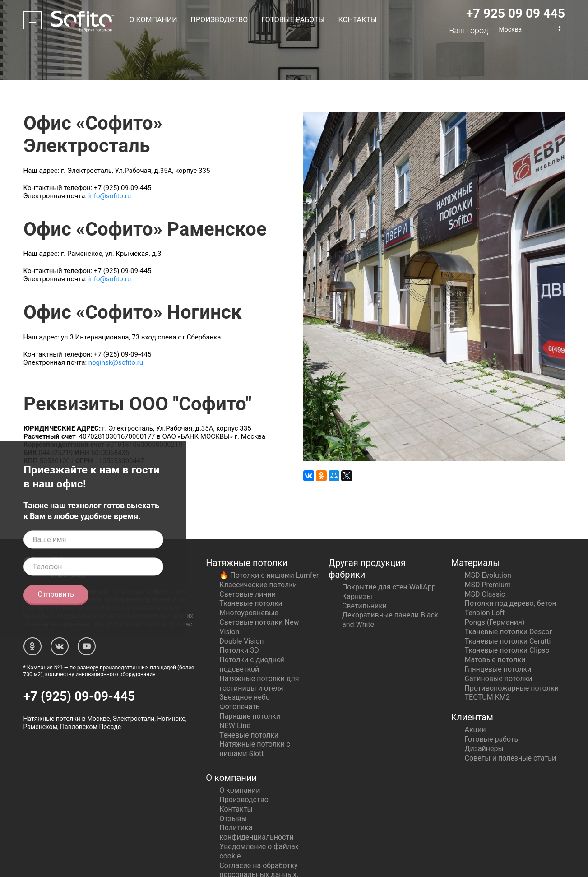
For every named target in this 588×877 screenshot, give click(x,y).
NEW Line (235, 686)
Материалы (476, 523)
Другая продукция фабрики (367, 529)
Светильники (364, 566)
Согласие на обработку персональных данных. (259, 831)
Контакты (357, 20)
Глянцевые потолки (498, 629)
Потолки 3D (239, 610)
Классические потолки (258, 545)
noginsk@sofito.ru (116, 323)
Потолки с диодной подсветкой (252, 625)
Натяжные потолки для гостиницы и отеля (259, 644)
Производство (220, 20)
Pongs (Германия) (495, 582)
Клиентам (472, 677)
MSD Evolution (488, 536)
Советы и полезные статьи (511, 718)
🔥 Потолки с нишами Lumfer (269, 536)
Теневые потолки (249, 695)
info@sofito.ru (110, 156)
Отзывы (233, 779)
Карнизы (357, 557)
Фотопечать (239, 667)
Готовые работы (293, 20)
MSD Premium (488, 545)
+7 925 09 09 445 (516, 13)
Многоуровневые (249, 573)
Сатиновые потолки (499, 639)
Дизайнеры (484, 709)
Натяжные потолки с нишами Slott (255, 709)
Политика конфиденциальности (256, 793)
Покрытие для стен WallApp (389, 547)
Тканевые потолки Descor (509, 592)
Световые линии (248, 555)
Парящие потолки (250, 676)
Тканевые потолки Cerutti (508, 601)
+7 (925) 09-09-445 (79, 657)
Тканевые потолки (251, 564)
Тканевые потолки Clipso (507, 610)
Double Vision (241, 601)
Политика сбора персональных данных (258, 849)
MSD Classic (485, 555)
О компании (153, 20)
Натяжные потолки (247, 523)
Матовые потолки (495, 620)
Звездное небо (244, 657)
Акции (475, 690)
